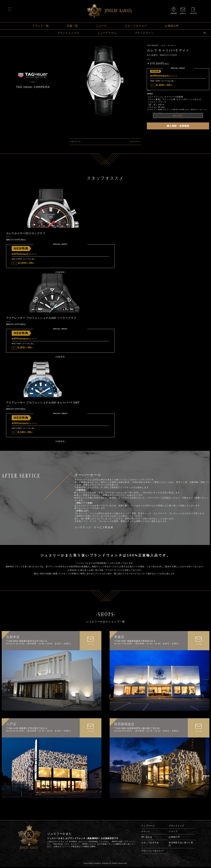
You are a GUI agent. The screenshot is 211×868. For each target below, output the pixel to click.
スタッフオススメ (136, 26)
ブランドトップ (176, 827)
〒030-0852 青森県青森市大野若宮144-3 (135, 642)
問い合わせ (147, 838)
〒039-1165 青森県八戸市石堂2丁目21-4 (27, 730)
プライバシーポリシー (152, 852)
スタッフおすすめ (150, 844)
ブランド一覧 (41, 26)
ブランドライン (144, 33)
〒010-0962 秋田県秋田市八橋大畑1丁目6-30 (137, 730)
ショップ (173, 833)
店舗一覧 (72, 26)
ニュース (101, 26)
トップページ (148, 827)
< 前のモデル (75, 142)
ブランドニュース (68, 33)
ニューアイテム (107, 33)
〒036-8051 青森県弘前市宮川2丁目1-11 (27, 642)
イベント (146, 833)
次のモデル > (136, 142)
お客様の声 (172, 26)
